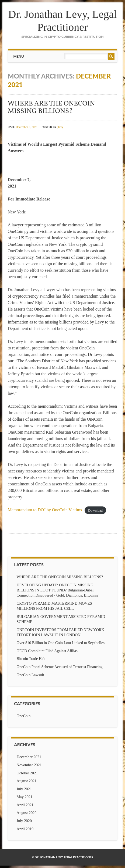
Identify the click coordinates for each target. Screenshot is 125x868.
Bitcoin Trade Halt (31, 659)
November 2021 (29, 765)
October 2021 (27, 773)
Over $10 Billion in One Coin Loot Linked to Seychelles (61, 643)
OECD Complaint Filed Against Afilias (47, 651)
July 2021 (24, 789)
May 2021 (25, 797)
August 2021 (27, 781)
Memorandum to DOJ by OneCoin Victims (45, 510)
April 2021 (25, 805)
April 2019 (25, 829)
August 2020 (27, 813)
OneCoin (24, 716)
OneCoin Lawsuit (30, 675)
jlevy (60, 127)
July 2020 (24, 821)
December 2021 (29, 757)
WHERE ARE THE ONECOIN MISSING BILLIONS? (51, 108)
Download (95, 510)
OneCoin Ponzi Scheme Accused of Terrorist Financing (60, 667)
